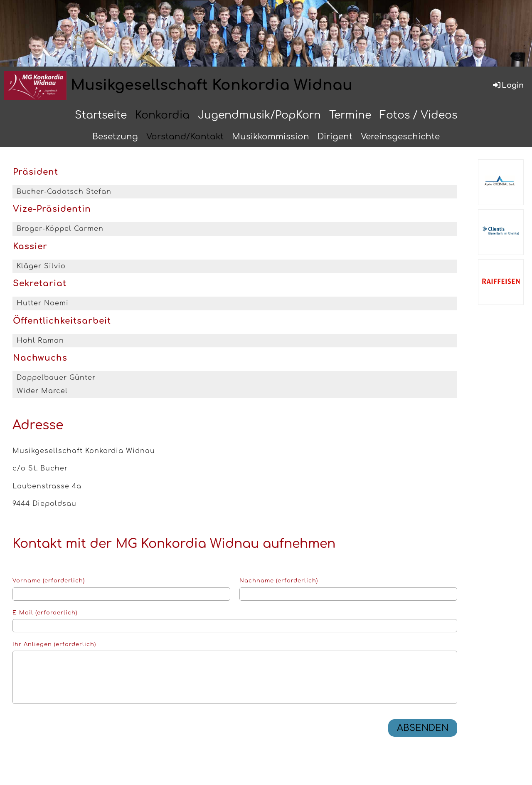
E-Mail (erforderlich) (45, 613)
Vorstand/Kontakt (185, 137)
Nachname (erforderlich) (279, 581)
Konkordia (162, 115)
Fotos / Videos (418, 115)
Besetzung (115, 137)
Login (508, 85)
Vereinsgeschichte (400, 137)
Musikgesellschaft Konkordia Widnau (212, 85)
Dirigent (335, 137)
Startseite (101, 115)
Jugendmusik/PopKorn (259, 115)
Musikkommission (271, 137)
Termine (350, 115)
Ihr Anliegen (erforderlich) (54, 644)
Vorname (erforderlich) (49, 581)
